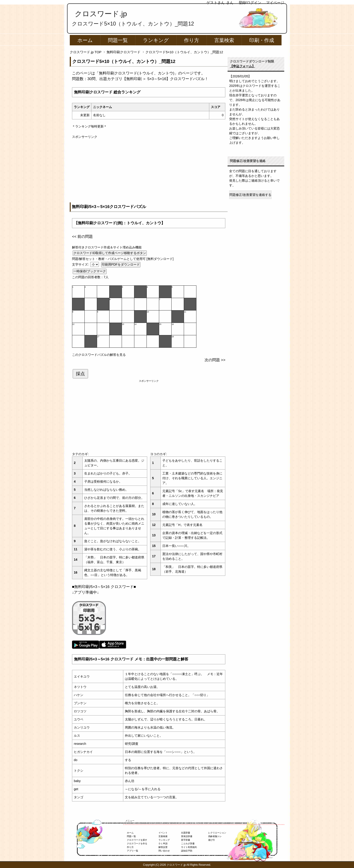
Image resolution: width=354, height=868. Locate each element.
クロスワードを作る (137, 844)
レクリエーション (217, 833)
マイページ (275, 3)
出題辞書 (186, 833)
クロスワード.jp (101, 14)
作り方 (192, 40)
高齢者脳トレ (215, 836)
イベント (163, 833)
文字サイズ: (81, 264)
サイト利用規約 (189, 847)
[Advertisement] (149, 171)
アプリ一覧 (133, 851)
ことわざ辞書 (188, 844)
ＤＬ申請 (163, 844)
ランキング (156, 40)
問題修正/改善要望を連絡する (250, 195)
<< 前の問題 (82, 237)
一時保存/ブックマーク (90, 271)
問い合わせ (164, 851)
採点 (80, 374)
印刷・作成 (262, 40)
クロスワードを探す (137, 840)
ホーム (85, 40)
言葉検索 (224, 40)
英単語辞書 (187, 836)
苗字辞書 (186, 840)
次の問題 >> (215, 360)
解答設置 (163, 847)
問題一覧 (118, 40)
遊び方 (212, 840)
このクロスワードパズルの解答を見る (99, 355)
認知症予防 (187, 851)
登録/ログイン (250, 3)
